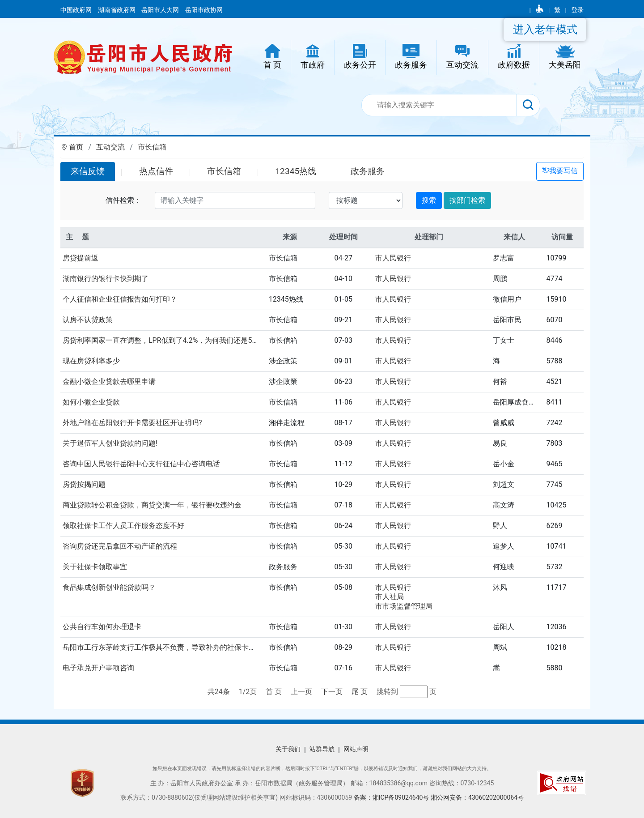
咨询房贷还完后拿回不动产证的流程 (120, 546)
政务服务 (368, 171)
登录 (577, 10)
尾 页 (360, 692)
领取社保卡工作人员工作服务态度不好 (123, 526)
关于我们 (288, 749)
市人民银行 (393, 258)
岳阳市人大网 (161, 10)
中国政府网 (77, 10)
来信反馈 (88, 171)
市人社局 (390, 597)
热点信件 (156, 171)
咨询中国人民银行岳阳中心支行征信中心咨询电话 (141, 464)
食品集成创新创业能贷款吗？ (109, 587)
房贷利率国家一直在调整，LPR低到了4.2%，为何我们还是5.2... (163, 340)
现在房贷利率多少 (91, 361)
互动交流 (110, 147)
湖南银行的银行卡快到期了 (106, 279)
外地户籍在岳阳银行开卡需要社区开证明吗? (132, 423)
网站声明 (356, 749)
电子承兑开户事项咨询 (98, 668)
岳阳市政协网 (204, 10)
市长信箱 (152, 147)
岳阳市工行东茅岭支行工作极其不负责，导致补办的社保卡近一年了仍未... (180, 647)
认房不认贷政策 (88, 320)
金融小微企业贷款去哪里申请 (109, 381)
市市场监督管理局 (404, 606)
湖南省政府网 (117, 10)
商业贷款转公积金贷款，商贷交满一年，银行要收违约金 (152, 505)
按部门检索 (467, 200)
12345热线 (296, 171)
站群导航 (322, 749)
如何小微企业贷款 (91, 402)
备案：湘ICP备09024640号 (392, 797)
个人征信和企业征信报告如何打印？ (120, 299)
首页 (76, 147)
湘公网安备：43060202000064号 (477, 797)
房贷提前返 (80, 258)
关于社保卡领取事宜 (95, 567)
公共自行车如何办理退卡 (102, 627)
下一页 (332, 692)
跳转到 (388, 692)
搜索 (429, 200)
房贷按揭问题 (84, 484)
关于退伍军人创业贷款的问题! (110, 443)
